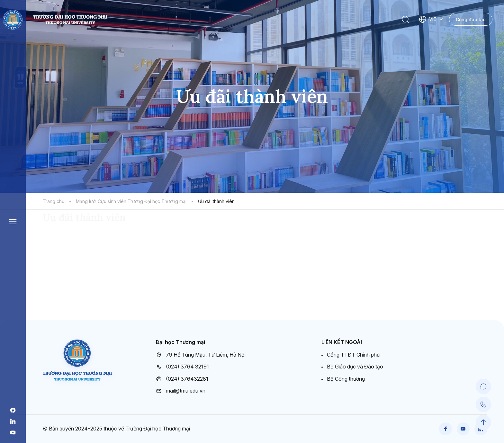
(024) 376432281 (182, 379)
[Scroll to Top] (483, 422)
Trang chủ (54, 201)
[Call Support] (483, 404)
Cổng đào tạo (471, 19)
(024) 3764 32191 (182, 367)
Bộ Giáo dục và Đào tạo (355, 367)
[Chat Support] (483, 386)
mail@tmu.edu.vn (180, 391)
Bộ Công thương (346, 379)
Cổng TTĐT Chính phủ (353, 355)
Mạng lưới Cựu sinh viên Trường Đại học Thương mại (131, 201)
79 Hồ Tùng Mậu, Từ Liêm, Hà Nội (201, 355)
